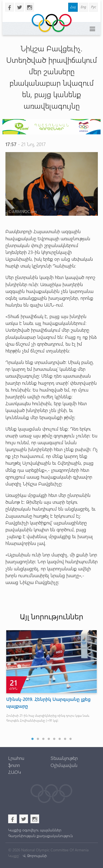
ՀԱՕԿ (15, 772)
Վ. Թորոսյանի (34, 856)
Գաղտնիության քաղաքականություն (40, 836)
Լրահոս (16, 758)
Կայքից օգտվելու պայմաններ (35, 830)
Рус (93, 7)
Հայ (73, 7)
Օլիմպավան (64, 765)
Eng (83, 7)
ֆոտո (14, 765)
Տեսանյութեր (64, 758)
